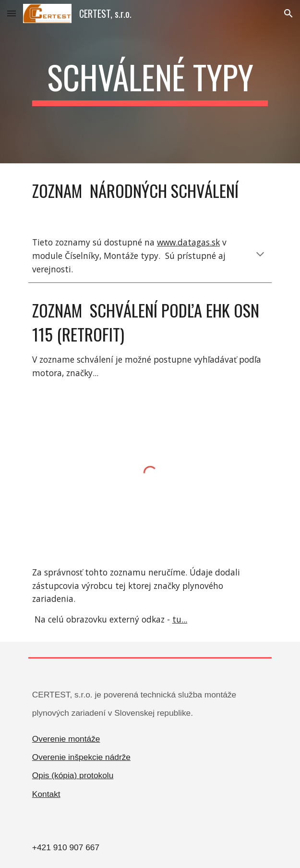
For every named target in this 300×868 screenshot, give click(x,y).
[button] (12, 13)
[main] (150, 82)
